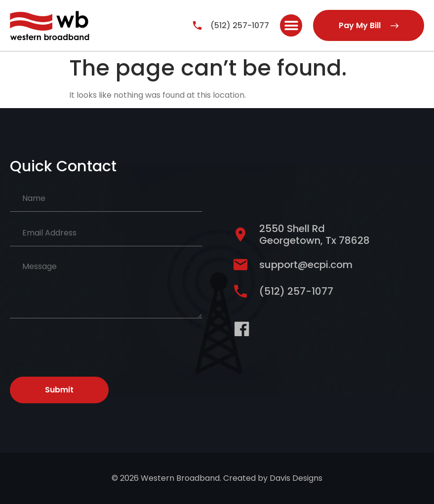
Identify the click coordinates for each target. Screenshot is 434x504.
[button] (291, 25)
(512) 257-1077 (240, 25)
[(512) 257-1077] (197, 25)
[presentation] (85, 346)
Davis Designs (296, 478)
